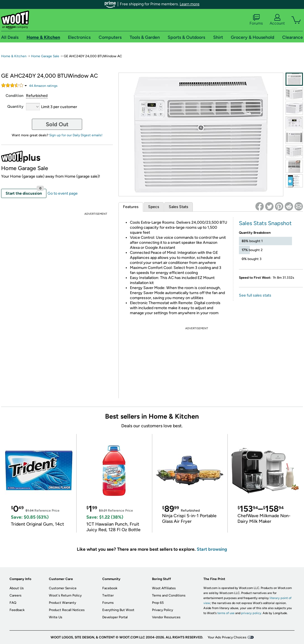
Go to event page (63, 193)
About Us (17, 588)
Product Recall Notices (67, 610)
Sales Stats (179, 207)
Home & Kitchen (14, 56)
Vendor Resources (166, 617)
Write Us (56, 617)
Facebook (110, 588)
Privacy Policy (162, 610)
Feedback (17, 610)
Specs (154, 207)
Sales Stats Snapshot (265, 223)
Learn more (190, 4)
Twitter (108, 595)
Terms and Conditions (169, 595)
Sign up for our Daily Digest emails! (76, 135)
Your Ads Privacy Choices (227, 637)
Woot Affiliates (164, 588)
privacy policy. (251, 613)
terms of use (226, 613)
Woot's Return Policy (65, 595)
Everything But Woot (118, 610)
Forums (256, 20)
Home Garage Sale (45, 56)
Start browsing (212, 549)
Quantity (15, 107)
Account (277, 20)
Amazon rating (43, 86)
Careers (16, 595)
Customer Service (63, 588)
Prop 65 (158, 603)
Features (131, 207)
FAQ (13, 603)
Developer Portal (115, 617)
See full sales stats (255, 295)
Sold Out (57, 124)
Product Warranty (62, 603)
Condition (15, 96)
